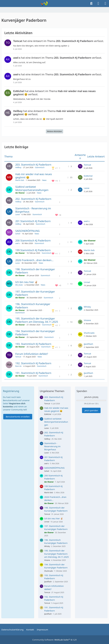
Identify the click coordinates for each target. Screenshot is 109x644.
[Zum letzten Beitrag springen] (80, 166)
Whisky (87, 307)
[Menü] (105, 4)
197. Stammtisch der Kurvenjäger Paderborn (35, 293)
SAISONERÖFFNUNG (27, 231)
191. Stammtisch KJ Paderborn (33, 373)
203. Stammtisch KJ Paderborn (33, 165)
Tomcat (87, 165)
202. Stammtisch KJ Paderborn (33, 199)
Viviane (87, 320)
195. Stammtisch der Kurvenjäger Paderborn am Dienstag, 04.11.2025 (37, 320)
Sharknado (89, 333)
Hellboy (18, 167)
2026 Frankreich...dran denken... (34, 260)
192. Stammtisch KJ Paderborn (33, 363)
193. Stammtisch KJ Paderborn (33, 344)
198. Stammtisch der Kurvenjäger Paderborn (35, 271)
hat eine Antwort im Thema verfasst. (59, 41)
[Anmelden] (98, 4)
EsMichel (88, 176)
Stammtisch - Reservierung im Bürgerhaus (33, 210)
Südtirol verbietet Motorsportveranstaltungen (32, 188)
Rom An (18, 366)
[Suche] (91, 4)
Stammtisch (40, 167)
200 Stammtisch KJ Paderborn (33, 240)
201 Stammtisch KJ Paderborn (33, 221)
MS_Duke (19, 285)
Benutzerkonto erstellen (18, 417)
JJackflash (88, 344)
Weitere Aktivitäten (55, 131)
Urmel (87, 282)
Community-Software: (54, 640)
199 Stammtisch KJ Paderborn (33, 250)
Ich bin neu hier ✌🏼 (27, 282)
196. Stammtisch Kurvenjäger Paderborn (33, 306)
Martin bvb (20, 180)
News (44, 180)
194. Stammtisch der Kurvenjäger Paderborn (35, 333)
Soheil (18, 234)
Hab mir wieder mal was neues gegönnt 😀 (34, 176)
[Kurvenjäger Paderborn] (44, 4)
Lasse (87, 188)
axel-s (87, 221)
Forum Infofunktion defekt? (32, 354)
